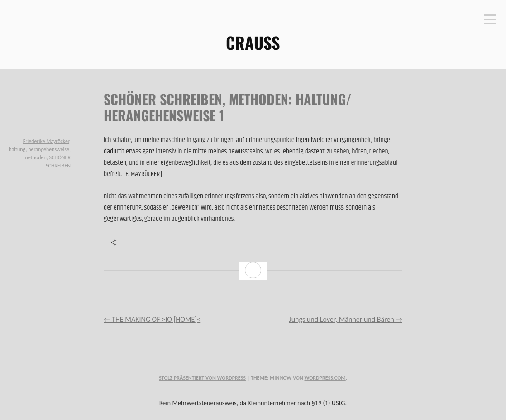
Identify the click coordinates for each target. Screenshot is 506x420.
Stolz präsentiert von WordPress (202, 378)
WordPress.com (325, 378)
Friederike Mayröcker (46, 141)
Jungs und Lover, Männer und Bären (346, 319)
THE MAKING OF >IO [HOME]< (152, 319)
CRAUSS (253, 42)
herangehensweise (49, 149)
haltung (17, 149)
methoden (35, 157)
